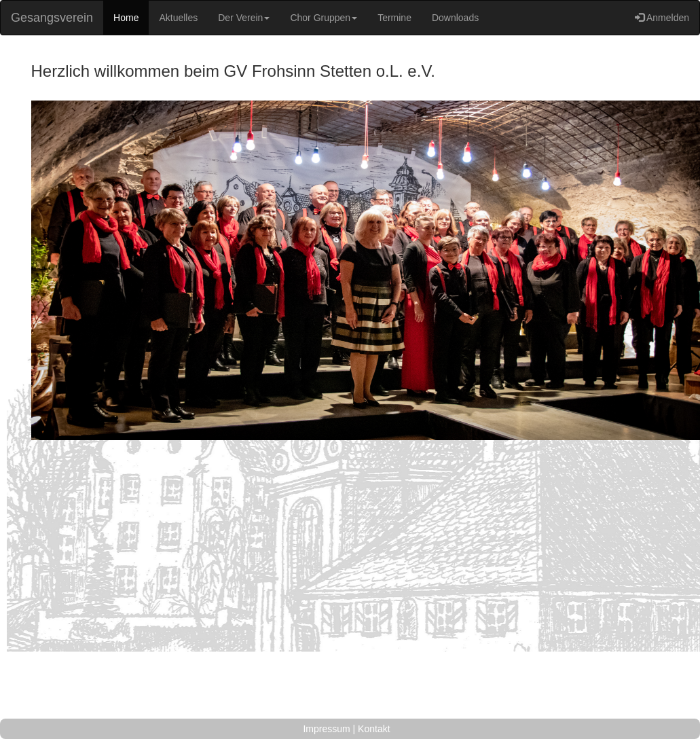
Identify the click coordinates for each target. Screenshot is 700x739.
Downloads (455, 18)
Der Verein (244, 18)
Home (126, 18)
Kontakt (374, 729)
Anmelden (662, 18)
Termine (394, 18)
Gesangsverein (52, 18)
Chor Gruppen (324, 18)
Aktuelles (178, 18)
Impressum (328, 729)
